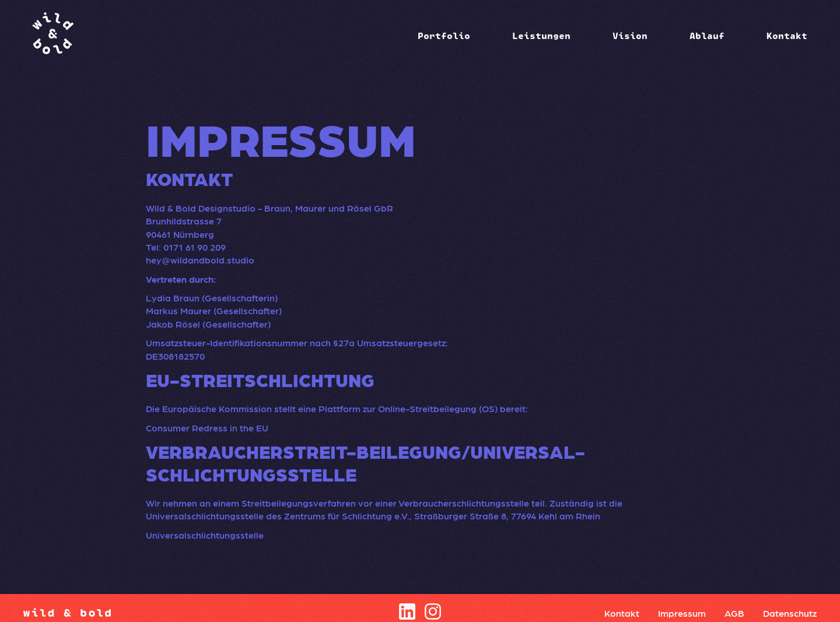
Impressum (682, 613)
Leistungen (541, 36)
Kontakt (787, 36)
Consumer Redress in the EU (207, 428)
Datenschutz (790, 613)
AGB (734, 613)
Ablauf (707, 36)
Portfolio (444, 36)
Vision (630, 36)
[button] (444, 36)
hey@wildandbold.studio (200, 260)
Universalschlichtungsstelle (205, 535)
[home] (52, 35)
